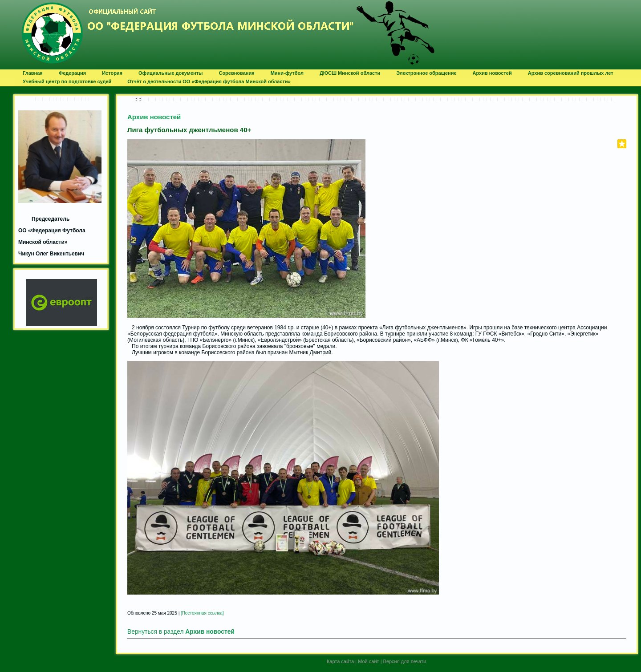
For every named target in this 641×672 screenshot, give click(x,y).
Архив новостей (154, 117)
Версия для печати (405, 661)
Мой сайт (368, 661)
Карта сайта (340, 661)
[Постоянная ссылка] (202, 613)
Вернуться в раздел (181, 632)
